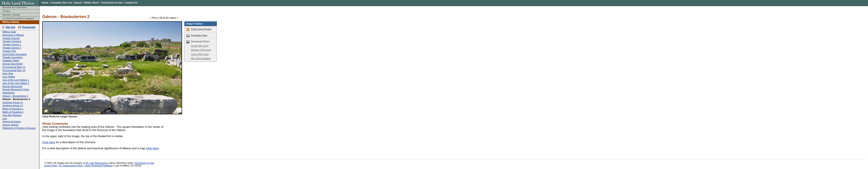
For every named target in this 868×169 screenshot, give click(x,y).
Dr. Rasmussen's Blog (71, 166)
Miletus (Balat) (11, 22)
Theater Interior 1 (12, 44)
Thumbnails (29, 27)
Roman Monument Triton (16, 89)
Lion (5, 118)
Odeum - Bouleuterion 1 (15, 96)
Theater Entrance (12, 41)
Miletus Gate (9, 32)
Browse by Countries (15, 7)
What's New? (92, 3)
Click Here (49, 142)
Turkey (6, 11)
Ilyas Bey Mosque (12, 115)
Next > (174, 18)
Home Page (51, 166)
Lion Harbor (9, 77)
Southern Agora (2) (13, 105)
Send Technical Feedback (99, 166)
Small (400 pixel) (200, 46)
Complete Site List (61, 3)
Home (45, 3)
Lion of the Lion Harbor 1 (16, 80)
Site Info (10, 27)
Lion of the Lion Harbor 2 (16, 83)
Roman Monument (12, 86)
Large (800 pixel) (200, 54)
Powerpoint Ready (201, 29)
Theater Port (9, 51)
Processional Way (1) (14, 67)
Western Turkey (11, 15)
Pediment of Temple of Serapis (19, 128)
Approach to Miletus (13, 35)
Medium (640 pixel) (201, 50)
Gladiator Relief (11, 61)
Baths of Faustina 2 (13, 112)
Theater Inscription (12, 57)
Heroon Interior (11, 125)
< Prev (154, 18)
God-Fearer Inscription (15, 54)
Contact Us (131, 3)
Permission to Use (112, 3)
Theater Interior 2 (12, 48)
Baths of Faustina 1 (13, 109)
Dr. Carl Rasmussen (97, 163)
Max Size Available (201, 58)
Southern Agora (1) (13, 102)
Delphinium (8, 93)
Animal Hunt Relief (12, 64)
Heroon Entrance (12, 121)
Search (78, 3)
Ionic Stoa (8, 73)
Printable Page (199, 35)
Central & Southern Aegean (18, 18)
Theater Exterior (11, 38)
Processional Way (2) (14, 70)
